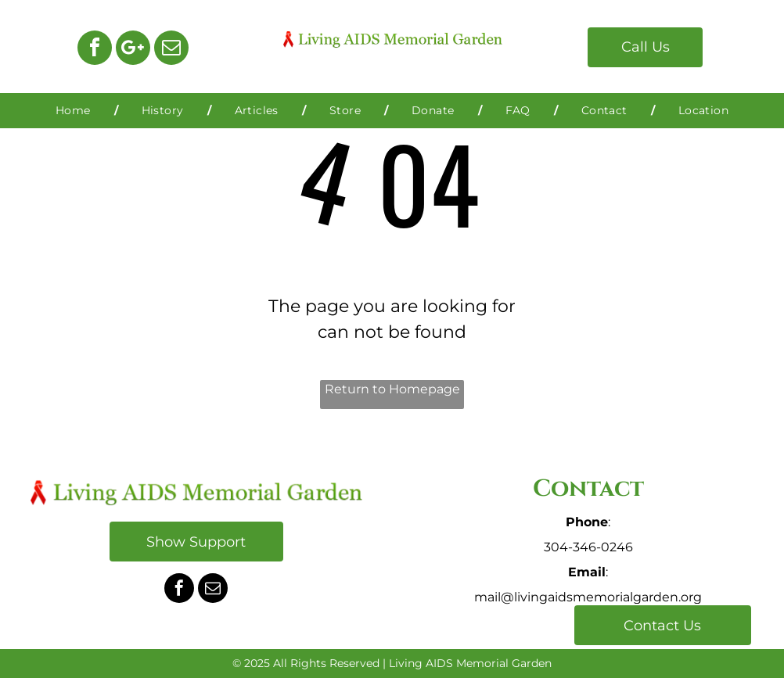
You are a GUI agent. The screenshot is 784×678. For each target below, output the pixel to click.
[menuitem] (75, 111)
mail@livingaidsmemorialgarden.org (588, 597)
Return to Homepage (392, 389)
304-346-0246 (588, 547)
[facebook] (95, 50)
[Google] (133, 50)
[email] (171, 50)
